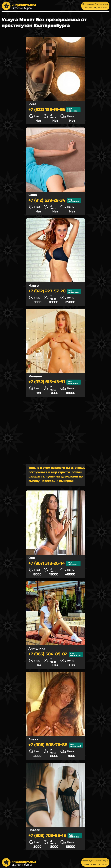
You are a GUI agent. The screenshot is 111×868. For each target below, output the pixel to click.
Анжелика (37, 649)
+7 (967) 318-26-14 (54, 564)
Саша (33, 195)
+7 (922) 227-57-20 (55, 291)
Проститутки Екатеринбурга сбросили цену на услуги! (95, 6)
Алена (33, 739)
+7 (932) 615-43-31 (55, 382)
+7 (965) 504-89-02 (56, 654)
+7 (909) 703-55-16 (55, 836)
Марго (34, 286)
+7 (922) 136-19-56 (54, 110)
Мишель (35, 376)
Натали (34, 830)
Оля (32, 558)
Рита (32, 104)
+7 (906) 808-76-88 (56, 745)
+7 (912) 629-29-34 (55, 201)
